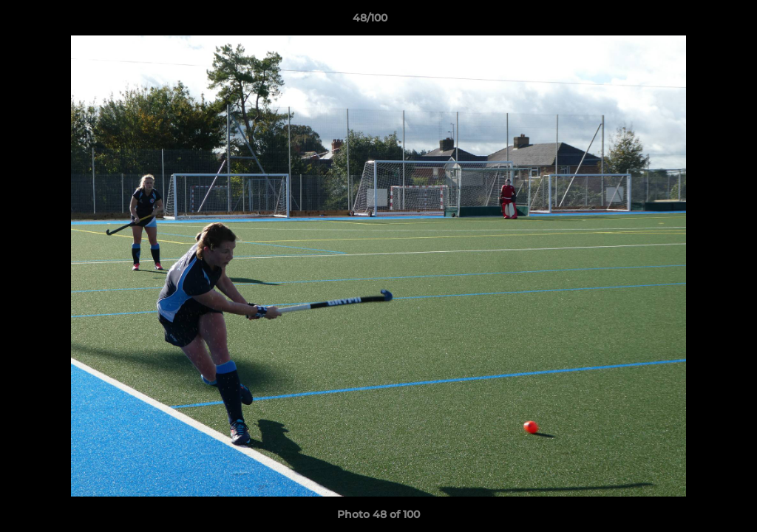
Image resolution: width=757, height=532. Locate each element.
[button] (695, 21)
